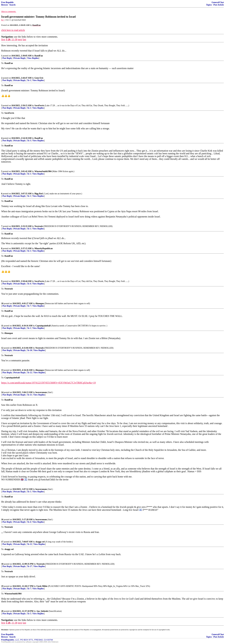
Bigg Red (39, 194)
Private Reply (20, 58)
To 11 (30, 395)
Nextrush (39, 226)
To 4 (29, 284)
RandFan (39, 56)
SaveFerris (39, 105)
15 (2, 489)
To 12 (30, 373)
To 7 (29, 306)
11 (2, 326)
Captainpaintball (43, 326)
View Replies (33, 58)
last (24, 39)
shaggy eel (40, 542)
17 (2, 542)
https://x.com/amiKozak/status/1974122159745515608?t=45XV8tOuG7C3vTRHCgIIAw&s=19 (48, 383)
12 (2, 348)
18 (2, 564)
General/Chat (218, 2)
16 (2, 520)
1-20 (8, 39)
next (20, 39)
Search (12, 5)
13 (2, 370)
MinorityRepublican (44, 248)
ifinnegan (40, 303)
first (3, 39)
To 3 (29, 141)
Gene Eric (39, 78)
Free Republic (8, 2)
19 (2, 586)
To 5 (29, 614)
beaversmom (41, 392)
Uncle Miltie (42, 586)
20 (2, 611)
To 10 (30, 350)
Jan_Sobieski (42, 611)
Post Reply (7, 58)
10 (2, 303)
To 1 (29, 80)
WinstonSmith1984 (43, 171)
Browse (5, 5)
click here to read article (13, 30)
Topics (209, 5)
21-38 (14, 39)
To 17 (30, 566)
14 (2, 392)
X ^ (3, 20)
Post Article (219, 5)
